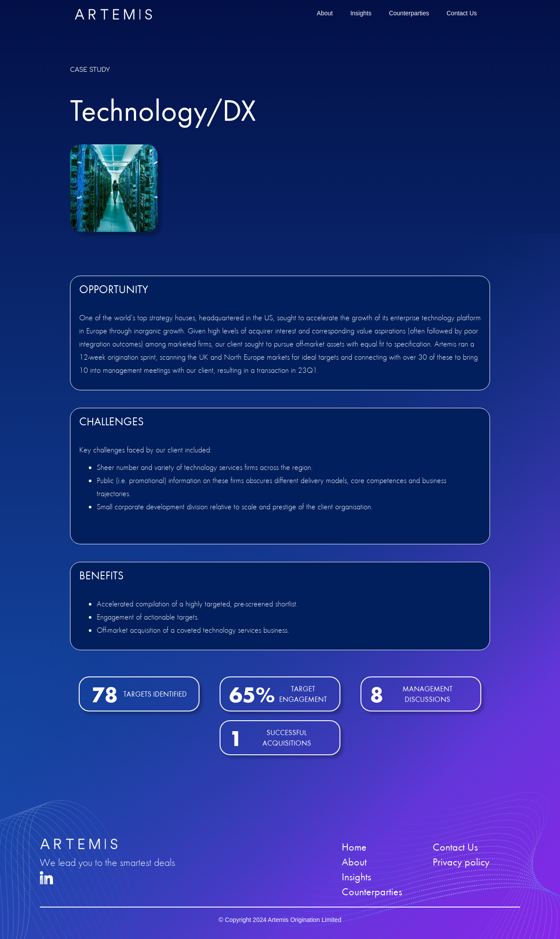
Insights (361, 13)
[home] (113, 14)
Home (354, 847)
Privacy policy (461, 862)
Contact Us (462, 13)
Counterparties (409, 13)
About (325, 13)
